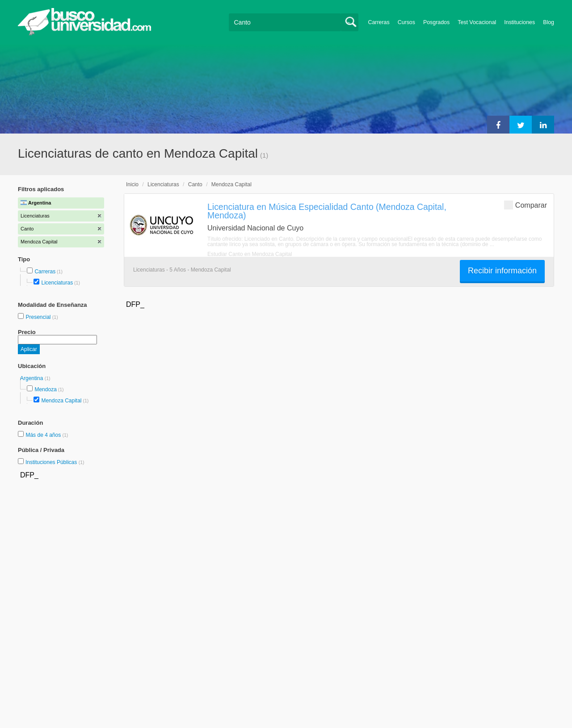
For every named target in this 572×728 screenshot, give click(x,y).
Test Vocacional (477, 22)
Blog (549, 22)
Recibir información (502, 271)
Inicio (132, 184)
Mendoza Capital (61, 401)
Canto (195, 184)
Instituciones (519, 22)
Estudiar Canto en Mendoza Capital (250, 254)
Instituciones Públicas (55, 462)
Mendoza (45, 389)
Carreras (379, 22)
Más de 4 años (44, 435)
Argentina (32, 378)
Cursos (406, 22)
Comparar (526, 205)
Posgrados (436, 22)
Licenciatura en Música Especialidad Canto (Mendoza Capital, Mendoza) (327, 211)
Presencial (39, 317)
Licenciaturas (57, 283)
